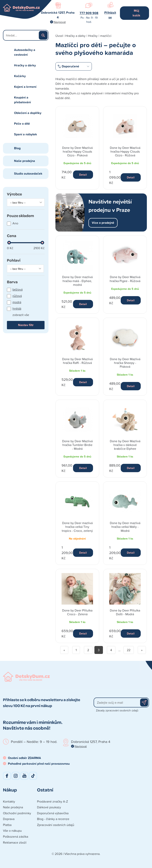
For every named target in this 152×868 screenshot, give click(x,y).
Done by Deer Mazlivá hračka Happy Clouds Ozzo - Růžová (125, 151)
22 (129, 650)
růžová (17, 296)
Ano (15, 223)
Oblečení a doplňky (28, 113)
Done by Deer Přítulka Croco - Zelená (77, 612)
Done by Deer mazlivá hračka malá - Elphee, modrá (77, 281)
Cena (12, 235)
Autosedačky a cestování (25, 52)
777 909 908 (89, 13)
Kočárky (20, 76)
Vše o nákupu (12, 831)
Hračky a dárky (25, 65)
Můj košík (136, 13)
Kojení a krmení (25, 87)
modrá (17, 302)
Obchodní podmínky (17, 813)
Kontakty (9, 801)
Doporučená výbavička (53, 813)
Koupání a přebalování (22, 100)
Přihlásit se (110, 15)
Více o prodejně (103, 223)
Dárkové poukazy (49, 807)
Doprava (9, 819)
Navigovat (60, 22)
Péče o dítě (22, 124)
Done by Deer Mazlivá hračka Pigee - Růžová (125, 279)
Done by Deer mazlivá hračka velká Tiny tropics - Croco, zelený (77, 527)
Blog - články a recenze (53, 819)
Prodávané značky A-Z (52, 801)
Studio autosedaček (28, 174)
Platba (7, 825)
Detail (83, 175)
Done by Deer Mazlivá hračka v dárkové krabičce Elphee (125, 445)
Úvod (59, 36)
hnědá (17, 308)
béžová (18, 289)
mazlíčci (106, 36)
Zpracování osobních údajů (56, 825)
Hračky (93, 36)
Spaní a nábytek (26, 134)
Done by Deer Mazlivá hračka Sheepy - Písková (125, 363)
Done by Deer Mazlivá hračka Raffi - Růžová (77, 361)
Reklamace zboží (15, 842)
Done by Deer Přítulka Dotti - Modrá (125, 612)
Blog (17, 148)
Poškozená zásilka (16, 836)
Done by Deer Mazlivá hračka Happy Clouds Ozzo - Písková (77, 151)
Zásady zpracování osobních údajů (117, 710)
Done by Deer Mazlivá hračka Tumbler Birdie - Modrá (77, 445)
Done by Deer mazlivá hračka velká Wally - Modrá (125, 527)
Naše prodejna (25, 161)
